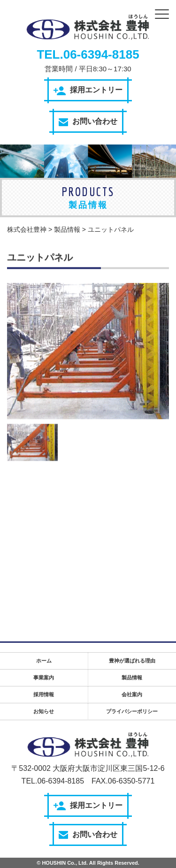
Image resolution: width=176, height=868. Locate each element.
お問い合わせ (88, 122)
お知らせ (44, 711)
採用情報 (44, 694)
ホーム (44, 661)
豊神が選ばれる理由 (132, 661)
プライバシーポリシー (132, 711)
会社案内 (132, 694)
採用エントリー (88, 90)
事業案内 (44, 678)
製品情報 (132, 678)
